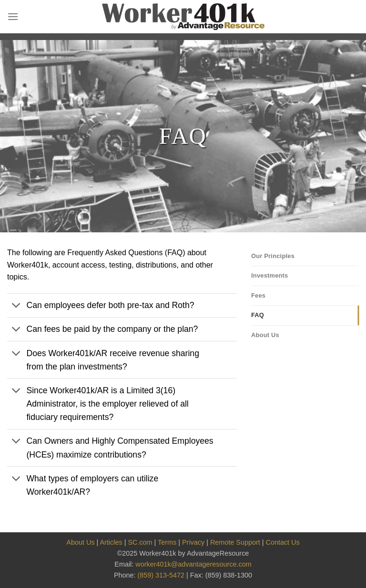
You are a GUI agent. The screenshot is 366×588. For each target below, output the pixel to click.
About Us (265, 335)
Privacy (193, 542)
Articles (111, 542)
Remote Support (235, 542)
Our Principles (273, 256)
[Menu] (13, 16)
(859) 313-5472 (161, 575)
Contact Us (283, 542)
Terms (167, 542)
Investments (270, 275)
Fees (258, 295)
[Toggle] (16, 306)
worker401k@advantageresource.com (193, 564)
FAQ (258, 315)
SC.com (140, 542)
